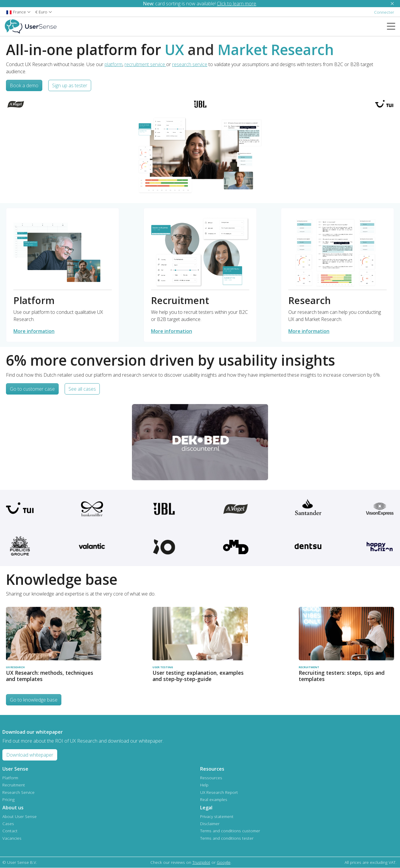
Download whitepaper (30, 755)
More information (34, 331)
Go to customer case (32, 389)
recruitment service (145, 64)
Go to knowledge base (34, 700)
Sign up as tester (70, 85)
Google (224, 862)
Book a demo (24, 85)
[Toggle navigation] (393, 27)
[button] (18, 12)
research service (190, 64)
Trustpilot (201, 862)
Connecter (384, 12)
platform (113, 64)
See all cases (82, 389)
